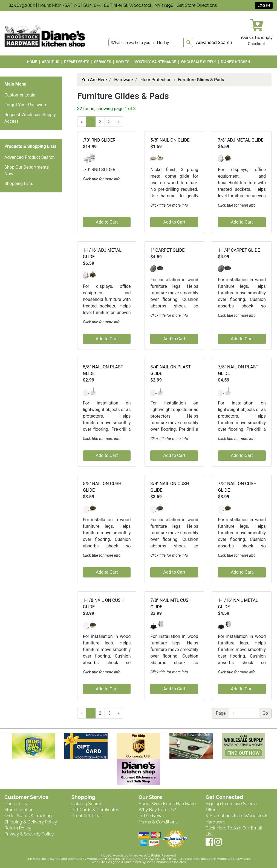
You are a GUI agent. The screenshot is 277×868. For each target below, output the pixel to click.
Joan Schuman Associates (166, 862)
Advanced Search (214, 42)
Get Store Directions (197, 5)
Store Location (19, 810)
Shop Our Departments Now (27, 170)
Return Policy (18, 828)
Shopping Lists (19, 184)
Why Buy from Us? (157, 810)
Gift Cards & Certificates (95, 810)
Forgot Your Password (26, 105)
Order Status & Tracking (28, 816)
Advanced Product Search (30, 157)
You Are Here (94, 80)
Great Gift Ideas (87, 816)
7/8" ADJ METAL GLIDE (241, 140)
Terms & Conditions (158, 822)
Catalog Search (87, 804)
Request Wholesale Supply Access (30, 118)
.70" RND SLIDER (99, 140)
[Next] (119, 122)
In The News (151, 816)
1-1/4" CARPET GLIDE (239, 250)
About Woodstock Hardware (167, 804)
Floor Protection (156, 80)
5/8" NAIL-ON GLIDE (170, 140)
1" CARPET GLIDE (167, 250)
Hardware (124, 80)
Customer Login (20, 95)
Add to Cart (107, 222)
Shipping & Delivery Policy (31, 822)
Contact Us (16, 804)
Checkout (257, 44)
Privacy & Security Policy (29, 834)
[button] (90, 158)
